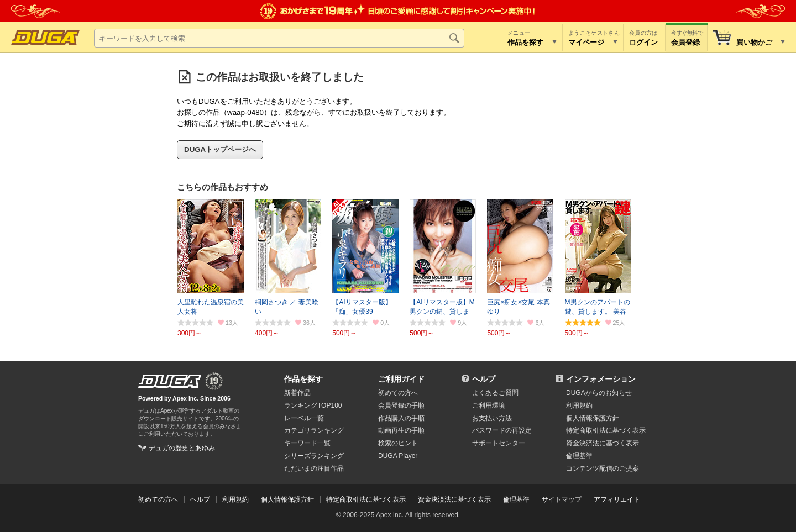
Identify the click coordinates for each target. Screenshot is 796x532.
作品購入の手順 (401, 418)
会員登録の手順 (401, 405)
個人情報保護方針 (593, 418)
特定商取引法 (606, 430)
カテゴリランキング (314, 430)
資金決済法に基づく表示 (454, 499)
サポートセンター (499, 443)
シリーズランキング (314, 456)
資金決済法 (603, 443)
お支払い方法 (492, 418)
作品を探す (303, 379)
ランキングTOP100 (313, 405)
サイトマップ (562, 499)
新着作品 (297, 393)
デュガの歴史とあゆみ (182, 448)
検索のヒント (398, 443)
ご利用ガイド (401, 379)
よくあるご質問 (495, 393)
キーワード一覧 (307, 443)
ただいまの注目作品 (314, 468)
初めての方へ (398, 393)
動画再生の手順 (401, 430)
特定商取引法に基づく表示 (366, 499)
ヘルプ (484, 379)
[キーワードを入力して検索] (279, 38)
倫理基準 (579, 456)
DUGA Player (398, 456)
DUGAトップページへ (220, 149)
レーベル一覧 (304, 418)
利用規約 (579, 405)
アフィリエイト (617, 499)
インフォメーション (601, 379)
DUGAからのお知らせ (599, 393)
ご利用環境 (489, 405)
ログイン (643, 42)
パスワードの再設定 (502, 430)
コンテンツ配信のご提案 (603, 468)
